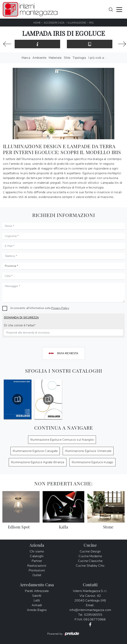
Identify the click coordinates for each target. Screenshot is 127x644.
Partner (37, 561)
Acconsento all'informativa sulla (40, 308)
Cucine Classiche (90, 561)
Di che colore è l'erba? (20, 325)
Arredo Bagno (37, 610)
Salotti (37, 596)
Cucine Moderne (90, 556)
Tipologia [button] (79, 58)
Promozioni (37, 570)
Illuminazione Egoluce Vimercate (88, 451)
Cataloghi (37, 556)
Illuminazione (77, 23)
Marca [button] (26, 58)
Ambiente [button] (39, 58)
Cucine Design (90, 551)
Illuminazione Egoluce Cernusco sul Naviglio (62, 440)
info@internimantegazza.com (90, 610)
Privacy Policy (60, 308)
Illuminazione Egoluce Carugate (35, 451)
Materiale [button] (55, 58)
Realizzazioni (37, 566)
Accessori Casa (54, 23)
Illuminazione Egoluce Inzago (92, 462)
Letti (37, 600)
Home (37, 23)
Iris (91, 23)
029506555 (93, 615)
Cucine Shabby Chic (90, 566)
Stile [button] (67, 58)
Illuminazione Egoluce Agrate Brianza (38, 462)
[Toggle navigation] (119, 9)
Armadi (37, 605)
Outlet (37, 575)
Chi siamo (37, 551)
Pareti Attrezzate (37, 591)
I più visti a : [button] (97, 58)
